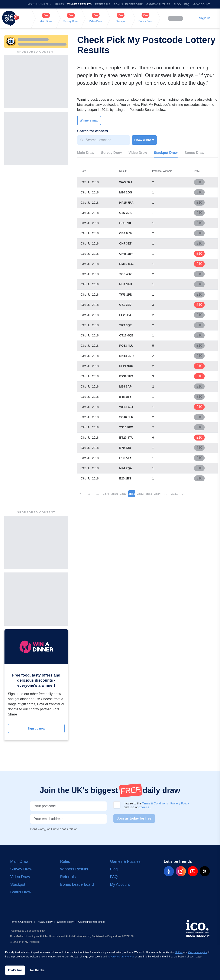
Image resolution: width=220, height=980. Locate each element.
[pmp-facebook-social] (169, 871)
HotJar (179, 952)
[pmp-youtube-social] (193, 871)
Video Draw (138, 153)
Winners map (89, 120)
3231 (174, 494)
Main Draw (86, 153)
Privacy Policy (180, 803)
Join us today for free (134, 818)
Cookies (144, 807)
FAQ (187, 4)
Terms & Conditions (155, 803)
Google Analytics (198, 952)
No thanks (37, 970)
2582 (140, 494)
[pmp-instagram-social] (181, 871)
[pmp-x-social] (205, 871)
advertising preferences (121, 957)
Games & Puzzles (158, 4)
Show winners (144, 140)
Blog (177, 4)
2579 (115, 494)
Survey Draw (111, 153)
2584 (157, 494)
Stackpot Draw (166, 153)
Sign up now (36, 728)
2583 (149, 494)
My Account (201, 4)
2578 (106, 494)
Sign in (205, 18)
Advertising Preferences (92, 922)
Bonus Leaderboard (128, 4)
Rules (60, 4)
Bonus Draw (194, 153)
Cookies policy (65, 922)
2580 (123, 494)
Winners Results (80, 4)
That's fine (15, 970)
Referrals (103, 4)
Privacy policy (45, 922)
